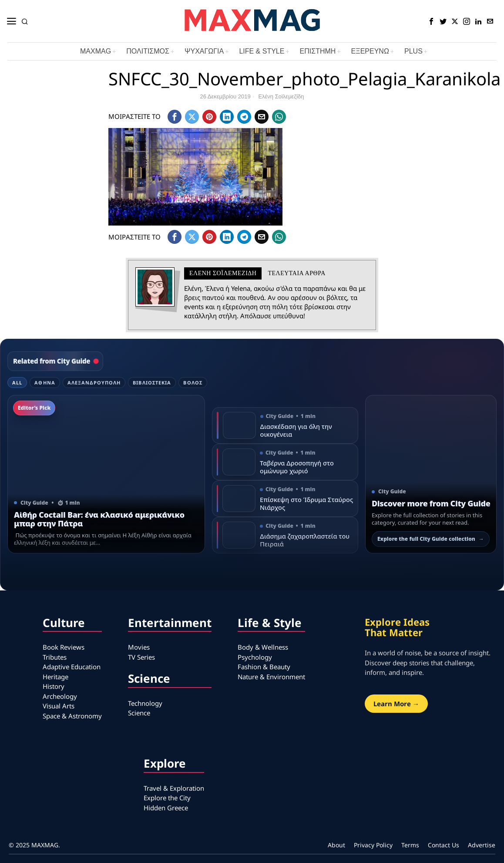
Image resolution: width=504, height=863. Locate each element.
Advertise (482, 845)
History (54, 686)
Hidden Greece (166, 808)
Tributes (55, 657)
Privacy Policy (373, 845)
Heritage (55, 677)
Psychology (255, 657)
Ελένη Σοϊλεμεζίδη (281, 96)
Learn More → (396, 704)
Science (139, 713)
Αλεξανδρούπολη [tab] (94, 383)
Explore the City (167, 798)
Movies (139, 647)
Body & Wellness (263, 647)
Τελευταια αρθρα (296, 273)
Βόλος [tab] (193, 383)
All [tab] (17, 383)
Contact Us (444, 845)
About (336, 845)
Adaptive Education (72, 667)
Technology (145, 703)
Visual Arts (59, 706)
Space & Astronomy (72, 716)
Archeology (60, 696)
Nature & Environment (271, 677)
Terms (410, 845)
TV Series (141, 657)
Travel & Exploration (174, 788)
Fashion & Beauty (264, 667)
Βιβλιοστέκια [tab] (152, 383)
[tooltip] (431, 21)
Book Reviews (64, 647)
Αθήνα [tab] (45, 383)
